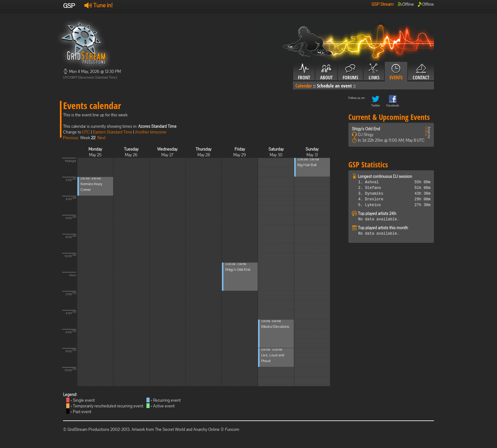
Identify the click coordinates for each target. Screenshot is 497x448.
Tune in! (98, 5)
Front (304, 72)
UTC (86, 132)
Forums (350, 72)
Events (396, 72)
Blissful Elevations (275, 327)
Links (374, 72)
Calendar (304, 86)
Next (101, 138)
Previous (71, 138)
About (326, 72)
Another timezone (151, 132)
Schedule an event (334, 86)
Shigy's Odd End (238, 269)
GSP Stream (382, 4)
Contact (421, 72)
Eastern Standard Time (113, 132)
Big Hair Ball (307, 165)
